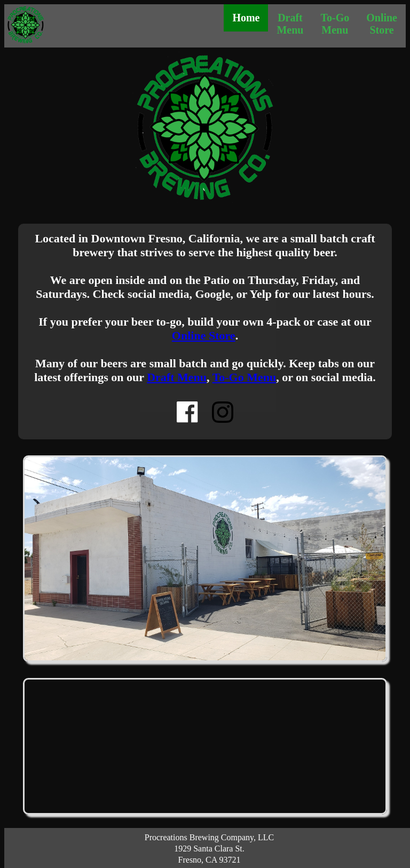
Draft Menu (290, 24)
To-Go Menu (335, 24)
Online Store (382, 24)
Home (246, 18)
